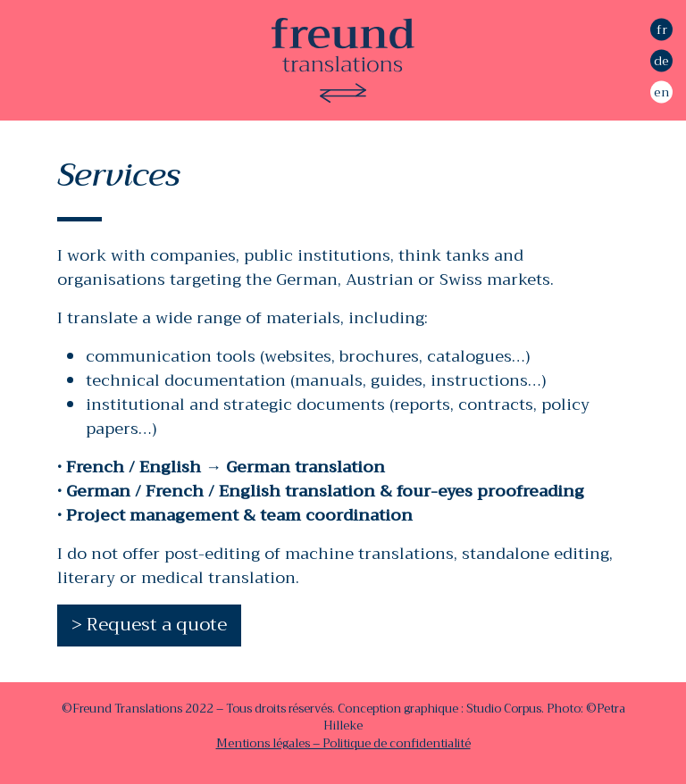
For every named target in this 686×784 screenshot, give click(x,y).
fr (662, 29)
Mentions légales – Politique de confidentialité (343, 743)
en (661, 91)
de (661, 60)
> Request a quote (149, 625)
